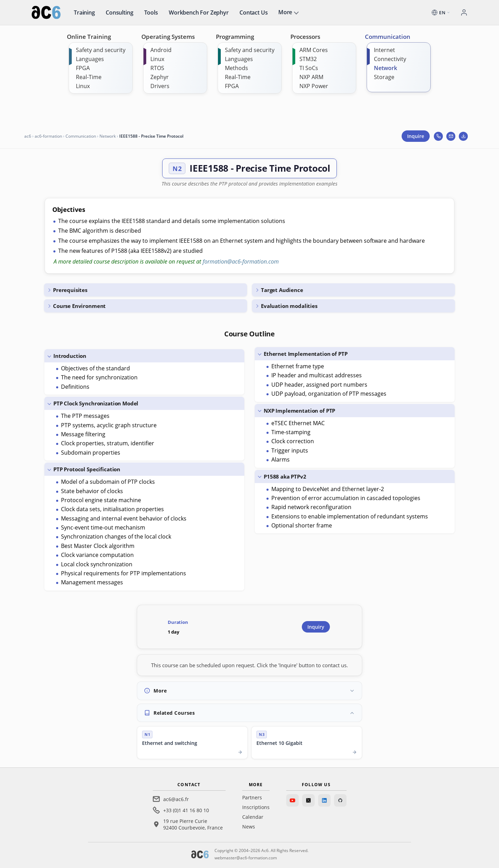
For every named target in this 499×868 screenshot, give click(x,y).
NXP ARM (311, 77)
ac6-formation (48, 136)
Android (161, 50)
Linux (83, 86)
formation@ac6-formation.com (241, 261)
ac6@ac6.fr (176, 799)
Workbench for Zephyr (199, 12)
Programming (235, 37)
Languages (90, 59)
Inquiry (316, 627)
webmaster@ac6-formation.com (246, 858)
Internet (384, 50)
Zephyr (160, 77)
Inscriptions (256, 807)
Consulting (119, 12)
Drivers (160, 86)
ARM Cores (314, 50)
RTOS (157, 68)
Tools (151, 12)
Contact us (253, 12)
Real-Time (89, 77)
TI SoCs (309, 68)
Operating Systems (168, 37)
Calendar (253, 817)
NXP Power (314, 86)
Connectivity (390, 59)
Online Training (89, 37)
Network (386, 68)
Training (84, 12)
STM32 (308, 59)
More (285, 12)
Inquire (416, 136)
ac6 (28, 136)
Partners (252, 797)
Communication (388, 37)
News (249, 827)
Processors (305, 37)
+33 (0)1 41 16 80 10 (186, 810)
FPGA (83, 68)
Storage (384, 77)
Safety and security (101, 50)
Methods (237, 68)
